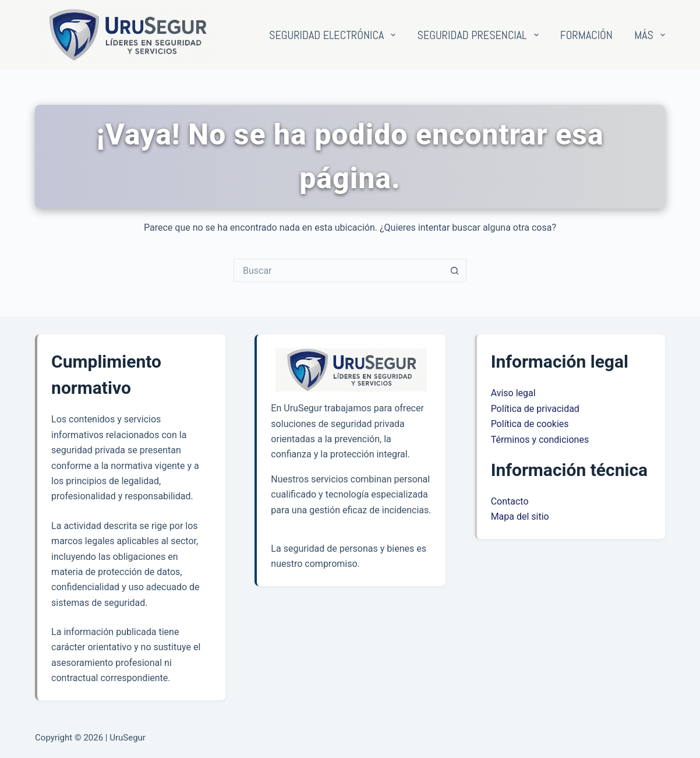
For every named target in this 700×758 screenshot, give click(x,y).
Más (650, 35)
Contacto (510, 501)
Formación (586, 35)
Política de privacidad (535, 409)
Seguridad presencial (480, 35)
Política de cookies (530, 424)
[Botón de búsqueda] (455, 270)
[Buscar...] (338, 270)
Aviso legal (513, 393)
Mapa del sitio (520, 517)
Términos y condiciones (540, 440)
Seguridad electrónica (335, 35)
